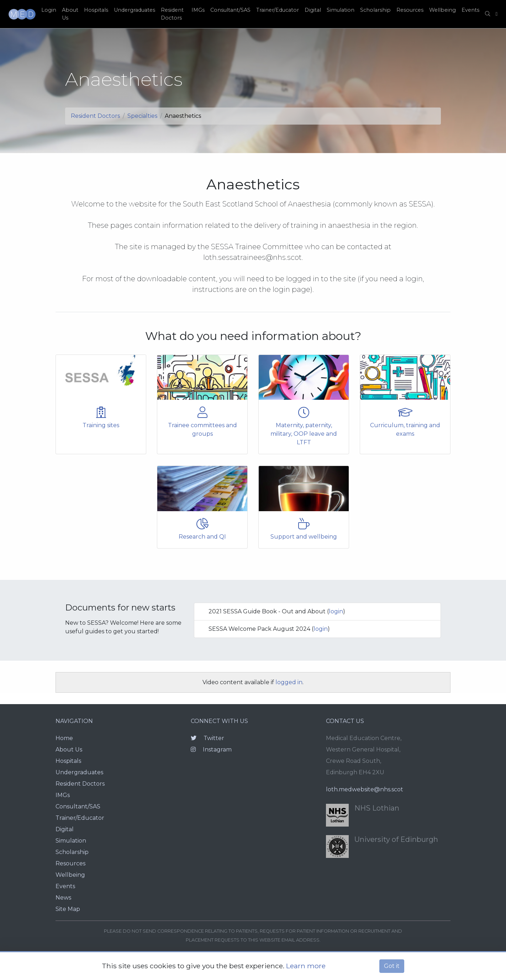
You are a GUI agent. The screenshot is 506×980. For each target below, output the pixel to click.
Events (470, 10)
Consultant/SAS (230, 10)
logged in (289, 682)
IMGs (198, 10)
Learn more (306, 966)
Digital (313, 10)
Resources (410, 10)
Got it (392, 966)
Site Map (68, 909)
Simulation (341, 10)
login (336, 611)
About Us (70, 14)
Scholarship (375, 10)
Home (64, 738)
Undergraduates (135, 10)
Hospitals (96, 10)
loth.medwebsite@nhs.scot (365, 789)
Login (49, 10)
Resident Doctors (172, 14)
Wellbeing (442, 10)
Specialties (142, 116)
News (63, 898)
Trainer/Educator (278, 10)
